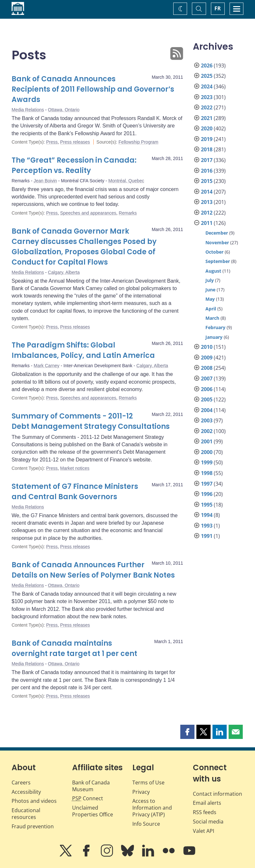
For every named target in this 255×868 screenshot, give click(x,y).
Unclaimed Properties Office (93, 811)
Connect (88, 798)
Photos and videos (34, 801)
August (213, 271)
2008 (207, 368)
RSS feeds (205, 812)
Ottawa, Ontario (64, 110)
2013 (207, 202)
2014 (207, 192)
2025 (207, 76)
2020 (207, 128)
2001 (207, 441)
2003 (207, 420)
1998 (207, 473)
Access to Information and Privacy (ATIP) (152, 808)
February (215, 327)
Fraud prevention (33, 826)
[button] (187, 732)
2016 (207, 171)
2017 (207, 160)
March (212, 318)
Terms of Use (148, 782)
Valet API (203, 831)
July (210, 280)
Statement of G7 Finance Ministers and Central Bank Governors (75, 492)
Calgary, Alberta (64, 272)
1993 (207, 526)
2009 (207, 358)
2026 (207, 66)
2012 (207, 213)
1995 (207, 505)
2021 (207, 118)
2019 (207, 139)
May (210, 299)
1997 (207, 484)
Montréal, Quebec (126, 181)
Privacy (141, 792)
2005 (207, 399)
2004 (207, 410)
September (218, 261)
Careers (21, 782)
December (217, 233)
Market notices (75, 468)
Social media (208, 822)
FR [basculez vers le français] (218, 8)
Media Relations (28, 110)
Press (52, 142)
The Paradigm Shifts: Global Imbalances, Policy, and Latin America (83, 350)
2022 (207, 107)
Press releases (75, 142)
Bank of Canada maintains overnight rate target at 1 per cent (74, 648)
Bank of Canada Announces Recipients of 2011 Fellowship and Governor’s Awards (93, 89)
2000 (207, 452)
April (211, 309)
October (214, 252)
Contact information (217, 794)
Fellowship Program (138, 142)
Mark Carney (46, 366)
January (214, 337)
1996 (207, 494)
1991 (207, 536)
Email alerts (207, 803)
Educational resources (26, 814)
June (210, 290)
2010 (207, 347)
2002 (207, 431)
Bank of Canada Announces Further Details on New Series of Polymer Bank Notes (93, 570)
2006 (207, 389)
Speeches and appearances (88, 213)
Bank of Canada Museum (91, 786)
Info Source (146, 824)
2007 (207, 378)
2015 (207, 181)
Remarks (128, 213)
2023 (207, 97)
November (217, 242)
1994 (207, 515)
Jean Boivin (45, 181)
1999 (207, 462)
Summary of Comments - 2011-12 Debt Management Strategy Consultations (91, 421)
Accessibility (26, 792)
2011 (207, 223)
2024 (207, 86)
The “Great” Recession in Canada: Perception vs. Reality (74, 165)
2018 (207, 149)
